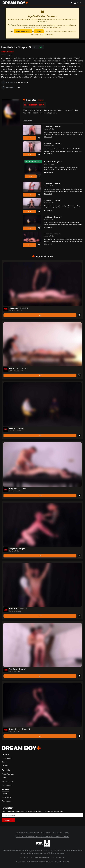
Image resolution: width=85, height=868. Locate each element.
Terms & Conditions (42, 858)
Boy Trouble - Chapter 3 (19, 368)
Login (39, 31)
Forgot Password (8, 774)
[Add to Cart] (39, 138)
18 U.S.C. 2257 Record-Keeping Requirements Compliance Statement (42, 837)
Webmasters (6, 801)
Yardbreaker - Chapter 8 (19, 308)
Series (4, 762)
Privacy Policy (26, 858)
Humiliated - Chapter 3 (54, 162)
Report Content (58, 858)
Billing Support (7, 785)
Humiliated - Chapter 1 (53, 127)
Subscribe (8, 820)
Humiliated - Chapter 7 (53, 234)
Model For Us (7, 798)
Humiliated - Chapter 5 (53, 200)
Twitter (4, 794)
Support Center (7, 782)
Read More (48, 137)
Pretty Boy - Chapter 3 (18, 489)
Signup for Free (23, 31)
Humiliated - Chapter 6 (53, 217)
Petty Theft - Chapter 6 (19, 609)
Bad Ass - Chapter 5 (17, 429)
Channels (5, 766)
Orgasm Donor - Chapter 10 (21, 729)
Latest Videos (7, 758)
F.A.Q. (4, 778)
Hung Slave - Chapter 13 (19, 549)
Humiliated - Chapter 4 (53, 184)
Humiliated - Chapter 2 (53, 143)
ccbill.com (43, 854)
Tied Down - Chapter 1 (18, 669)
